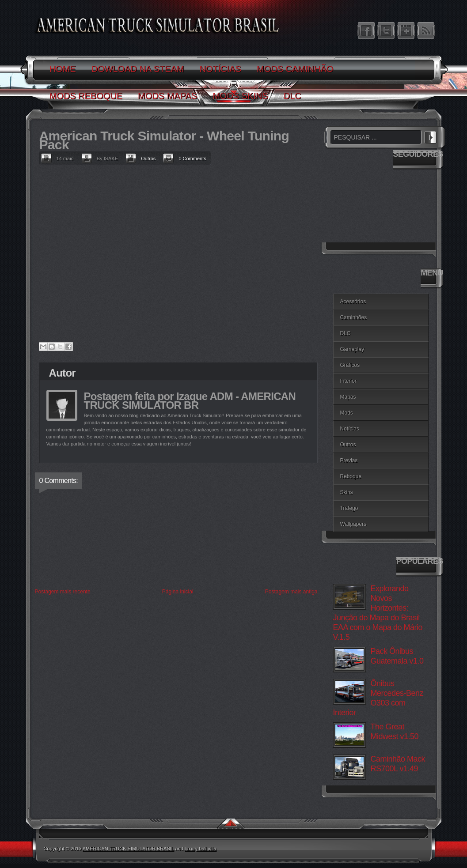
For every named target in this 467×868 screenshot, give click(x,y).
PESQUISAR (430, 136)
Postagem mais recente (63, 592)
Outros (148, 159)
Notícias (350, 429)
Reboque (351, 476)
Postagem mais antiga (291, 592)
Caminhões (354, 317)
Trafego (349, 508)
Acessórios (353, 302)
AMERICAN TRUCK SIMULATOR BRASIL (128, 849)
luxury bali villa (201, 849)
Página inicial (178, 592)
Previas (349, 460)
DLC (346, 333)
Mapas (348, 397)
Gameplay (352, 349)
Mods (347, 413)
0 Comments (192, 159)
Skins (347, 492)
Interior (348, 381)
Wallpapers (353, 524)
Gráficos (350, 365)
